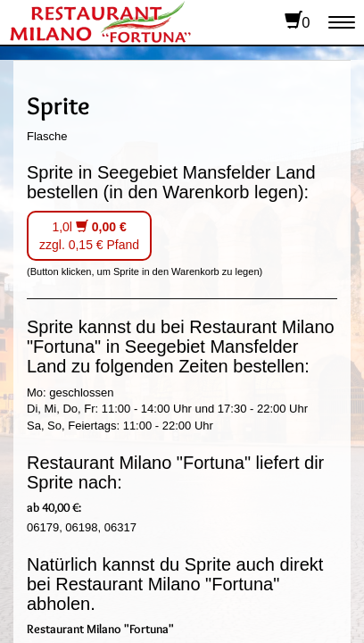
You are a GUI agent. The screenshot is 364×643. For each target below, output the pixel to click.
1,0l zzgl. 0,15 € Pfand (89, 236)
